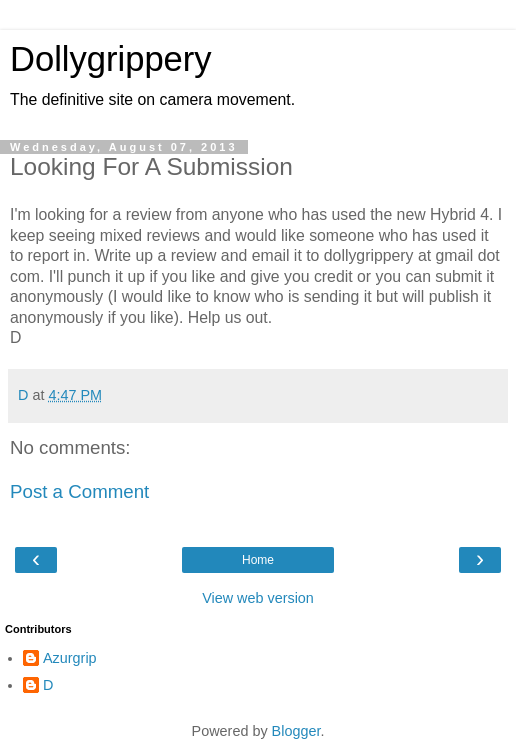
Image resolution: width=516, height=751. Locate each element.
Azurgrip (70, 658)
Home (258, 560)
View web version (258, 598)
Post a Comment (79, 491)
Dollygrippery (111, 59)
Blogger (296, 731)
